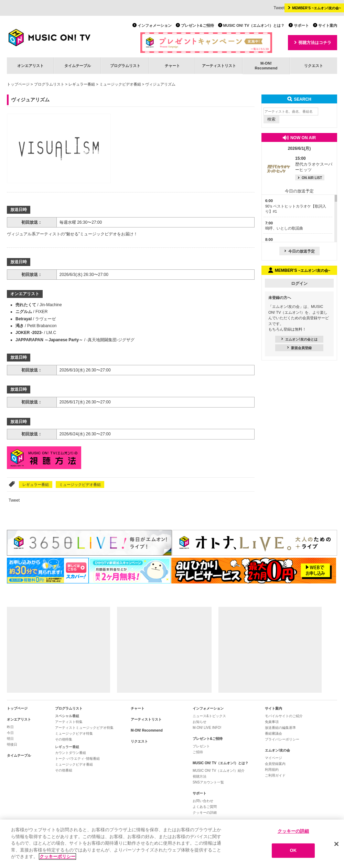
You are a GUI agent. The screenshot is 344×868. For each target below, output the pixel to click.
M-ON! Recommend (147, 730)
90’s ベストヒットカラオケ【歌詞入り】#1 (296, 206)
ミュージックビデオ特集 (74, 733)
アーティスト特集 (69, 722)
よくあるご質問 (205, 807)
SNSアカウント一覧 (208, 782)
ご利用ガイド (275, 775)
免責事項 (272, 722)
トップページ (18, 84)
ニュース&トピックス (209, 716)
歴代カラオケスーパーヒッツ (314, 164)
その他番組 (64, 770)
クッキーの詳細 (205, 813)
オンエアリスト (30, 66)
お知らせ (200, 722)
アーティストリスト (219, 66)
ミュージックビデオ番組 (120, 84)
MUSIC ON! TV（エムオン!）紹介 (219, 771)
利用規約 (272, 770)
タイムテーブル (78, 66)
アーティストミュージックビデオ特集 (84, 728)
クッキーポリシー (57, 856)
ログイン (299, 283)
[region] (172, 844)
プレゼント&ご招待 (197, 25)
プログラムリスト (125, 66)
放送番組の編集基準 (280, 728)
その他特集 (64, 739)
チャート (172, 66)
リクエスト (314, 66)
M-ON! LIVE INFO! (207, 728)
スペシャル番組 (67, 716)
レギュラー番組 (82, 84)
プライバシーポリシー (282, 739)
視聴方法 (200, 776)
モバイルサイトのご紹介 (284, 716)
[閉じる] (336, 844)
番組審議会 (273, 733)
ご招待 (198, 752)
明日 (10, 739)
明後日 (12, 744)
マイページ (273, 758)
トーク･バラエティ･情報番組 (77, 759)
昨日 (10, 727)
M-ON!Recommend (266, 65)
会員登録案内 (275, 764)
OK (293, 851)
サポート (301, 25)
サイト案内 (328, 25)
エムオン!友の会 (277, 750)
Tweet (279, 8)
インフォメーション (155, 25)
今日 (10, 733)
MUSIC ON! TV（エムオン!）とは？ (254, 25)
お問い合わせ (203, 801)
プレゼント (201, 746)
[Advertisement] (58, 650)
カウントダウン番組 (71, 753)
